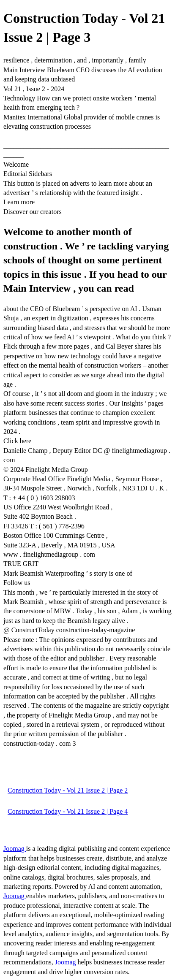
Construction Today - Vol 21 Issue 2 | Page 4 (68, 811)
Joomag (15, 849)
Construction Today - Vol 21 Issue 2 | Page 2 (68, 790)
